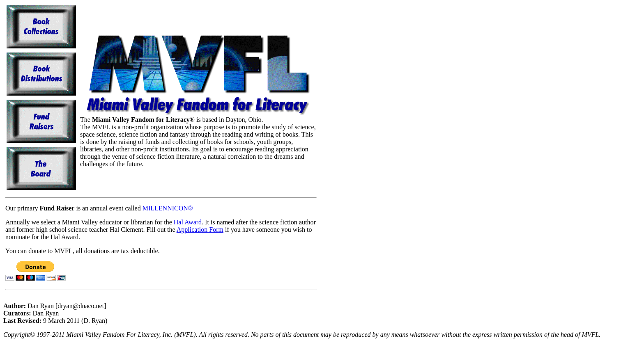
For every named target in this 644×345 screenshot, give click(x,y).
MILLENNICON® (168, 208)
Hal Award (188, 222)
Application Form (200, 230)
